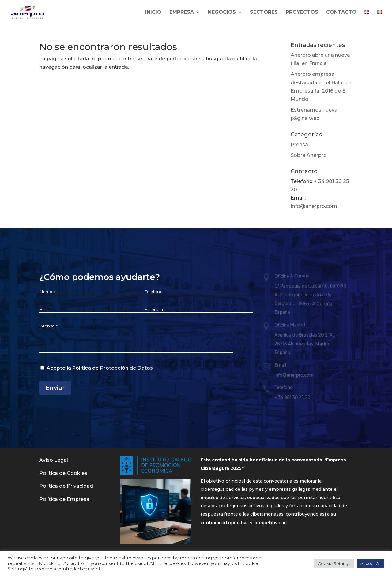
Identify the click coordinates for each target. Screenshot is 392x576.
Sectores (264, 13)
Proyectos (302, 13)
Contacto (341, 13)
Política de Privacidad (66, 486)
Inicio (153, 13)
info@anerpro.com (314, 206)
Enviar (55, 388)
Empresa (182, 13)
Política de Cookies (63, 473)
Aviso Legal (54, 460)
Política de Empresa (64, 499)
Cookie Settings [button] (334, 563)
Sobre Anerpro (309, 155)
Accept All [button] (371, 563)
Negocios (222, 13)
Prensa (299, 145)
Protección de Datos (126, 368)
